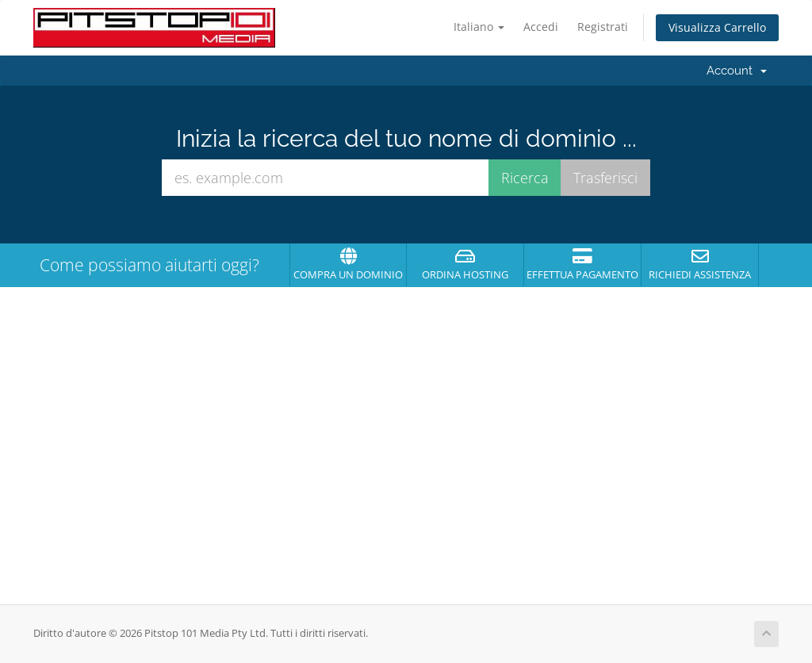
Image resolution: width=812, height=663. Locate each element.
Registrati (603, 27)
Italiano (479, 27)
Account (737, 71)
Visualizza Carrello (717, 27)
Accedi (541, 27)
